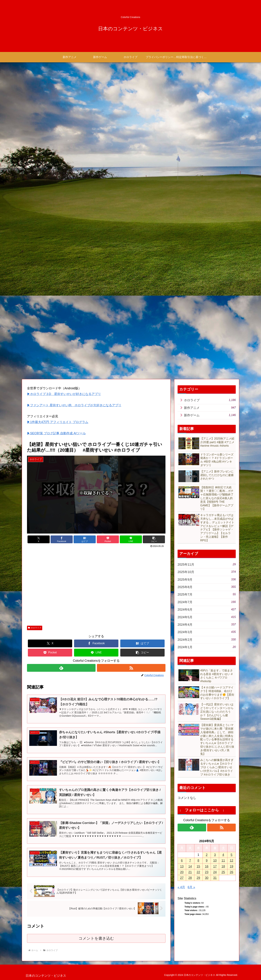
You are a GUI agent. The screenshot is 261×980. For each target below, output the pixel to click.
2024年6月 (207, 609)
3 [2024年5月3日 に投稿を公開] (215, 855)
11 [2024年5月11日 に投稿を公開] (223, 861)
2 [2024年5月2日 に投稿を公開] (207, 855)
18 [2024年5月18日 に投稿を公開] (223, 866)
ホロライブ (35, 628)
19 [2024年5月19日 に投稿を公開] (232, 866)
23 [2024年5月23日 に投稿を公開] (207, 872)
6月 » (191, 887)
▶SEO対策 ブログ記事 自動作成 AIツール (56, 433)
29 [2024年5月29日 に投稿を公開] (198, 878)
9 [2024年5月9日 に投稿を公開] (207, 861)
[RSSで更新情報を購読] (131, 668)
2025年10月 (207, 572)
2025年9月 (207, 579)
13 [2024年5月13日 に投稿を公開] (182, 866)
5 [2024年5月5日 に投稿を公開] (232, 855)
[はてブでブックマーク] (85, 539)
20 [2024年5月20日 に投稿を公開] (182, 872)
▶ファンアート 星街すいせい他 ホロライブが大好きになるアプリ (74, 405)
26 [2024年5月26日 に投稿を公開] (232, 872)
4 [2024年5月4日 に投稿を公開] (223, 855)
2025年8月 (207, 587)
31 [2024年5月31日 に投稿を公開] (215, 878)
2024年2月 (207, 639)
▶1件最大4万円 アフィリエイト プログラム (58, 422)
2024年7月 (207, 602)
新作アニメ (210, 408)
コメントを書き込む (96, 938)
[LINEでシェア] (131, 539)
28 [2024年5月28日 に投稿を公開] (190, 878)
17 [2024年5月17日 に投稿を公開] (215, 866)
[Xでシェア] (39, 539)
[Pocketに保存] (108, 539)
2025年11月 (207, 564)
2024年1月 (207, 647)
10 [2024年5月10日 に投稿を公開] (215, 861)
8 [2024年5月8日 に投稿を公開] (198, 861)
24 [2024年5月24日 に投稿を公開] (215, 872)
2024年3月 (207, 632)
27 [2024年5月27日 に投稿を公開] (182, 878)
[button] (154, 539)
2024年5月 (207, 617)
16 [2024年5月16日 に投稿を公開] (207, 866)
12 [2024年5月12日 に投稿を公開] (232, 861)
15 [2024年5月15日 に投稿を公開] (198, 866)
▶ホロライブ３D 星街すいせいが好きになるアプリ (64, 394)
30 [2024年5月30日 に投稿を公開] (207, 878)
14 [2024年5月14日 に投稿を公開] (190, 866)
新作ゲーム (210, 415)
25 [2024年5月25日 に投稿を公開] (223, 872)
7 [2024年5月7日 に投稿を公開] (190, 861)
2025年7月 (207, 594)
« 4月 (181, 887)
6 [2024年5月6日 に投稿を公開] (182, 861)
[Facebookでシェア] (62, 539)
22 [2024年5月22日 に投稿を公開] (198, 872)
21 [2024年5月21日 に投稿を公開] (190, 872)
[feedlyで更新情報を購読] (61, 668)
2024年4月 (207, 624)
